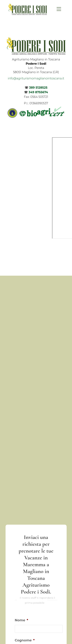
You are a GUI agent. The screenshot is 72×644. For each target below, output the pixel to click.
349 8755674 (38, 92)
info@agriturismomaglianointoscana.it (36, 78)
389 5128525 (38, 88)
